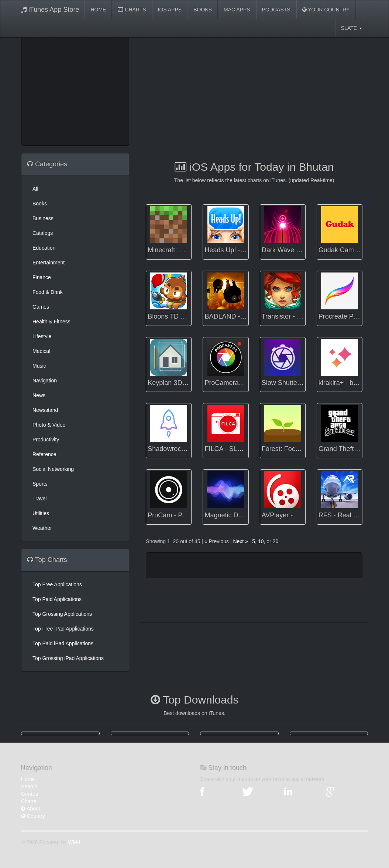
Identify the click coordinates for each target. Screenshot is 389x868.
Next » (240, 541)
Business (43, 218)
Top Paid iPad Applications (63, 643)
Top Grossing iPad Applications (68, 658)
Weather (42, 528)
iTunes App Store (50, 10)
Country (33, 816)
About (31, 809)
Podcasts (276, 10)
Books (203, 10)
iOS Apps (170, 10)
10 (261, 541)
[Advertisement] (86, 88)
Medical (41, 351)
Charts (132, 10)
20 (276, 541)
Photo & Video (49, 425)
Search (29, 787)
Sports (40, 484)
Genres (30, 794)
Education (44, 248)
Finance (42, 277)
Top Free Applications (57, 584)
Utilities (41, 513)
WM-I (74, 842)
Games (41, 307)
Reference (44, 454)
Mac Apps (237, 10)
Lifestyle (42, 336)
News (39, 395)
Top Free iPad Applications (63, 629)
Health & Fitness (51, 322)
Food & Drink (48, 292)
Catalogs (43, 233)
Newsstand (45, 410)
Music (39, 366)
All (35, 189)
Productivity (46, 440)
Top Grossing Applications (62, 614)
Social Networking (53, 469)
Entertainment (49, 263)
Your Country (326, 10)
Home (98, 10)
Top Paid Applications (57, 599)
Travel (39, 499)
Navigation (45, 381)
